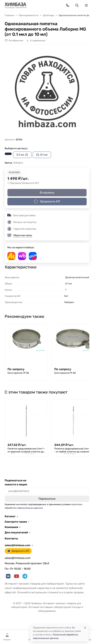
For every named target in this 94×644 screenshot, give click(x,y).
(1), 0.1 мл (42, 155)
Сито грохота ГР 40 (65, 373)
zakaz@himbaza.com (18, 545)
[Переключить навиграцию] (86, 5)
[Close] (85, 628)
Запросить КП (47, 201)
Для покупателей (16, 533)
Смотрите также (16, 522)
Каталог (10, 516)
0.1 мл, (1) (22, 155)
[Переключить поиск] (77, 5)
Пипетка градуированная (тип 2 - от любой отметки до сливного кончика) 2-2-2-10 (72, 451)
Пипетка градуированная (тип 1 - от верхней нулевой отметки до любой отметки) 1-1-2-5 (26, 451)
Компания (11, 527)
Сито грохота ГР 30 (18, 373)
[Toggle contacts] (68, 5)
